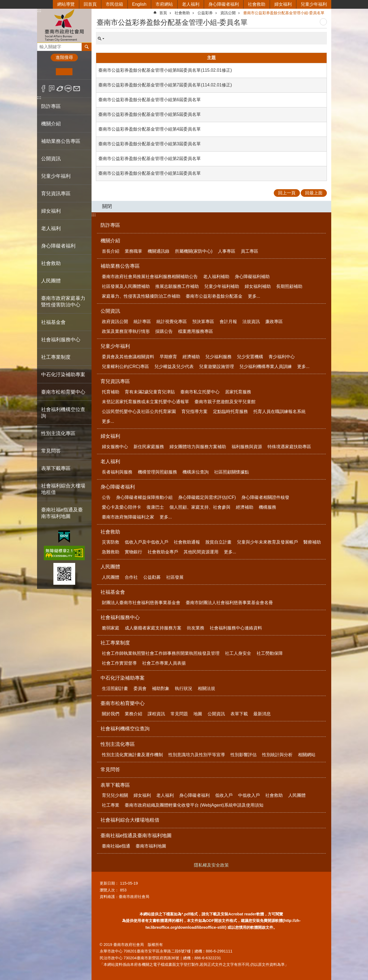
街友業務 (196, 628)
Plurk (52, 89)
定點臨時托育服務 (230, 411)
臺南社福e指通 (116, 846)
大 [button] (81, 72)
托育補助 (111, 392)
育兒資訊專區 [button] (56, 194)
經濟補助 (191, 357)
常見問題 (179, 714)
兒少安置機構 (250, 357)
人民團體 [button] (51, 281)
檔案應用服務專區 (196, 331)
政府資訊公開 (115, 322)
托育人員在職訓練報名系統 (279, 411)
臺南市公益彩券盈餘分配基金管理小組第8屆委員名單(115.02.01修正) (165, 70)
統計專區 (142, 322)
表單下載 (239, 714)
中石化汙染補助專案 (123, 678)
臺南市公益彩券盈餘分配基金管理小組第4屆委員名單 (150, 129)
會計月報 (228, 322)
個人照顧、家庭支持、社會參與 (200, 507)
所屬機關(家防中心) (194, 251)
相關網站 (307, 755)
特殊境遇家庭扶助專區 (289, 447)
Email (77, 89)
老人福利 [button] (51, 228)
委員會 (140, 688)
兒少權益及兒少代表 (174, 367)
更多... (254, 296)
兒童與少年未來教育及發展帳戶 (267, 542)
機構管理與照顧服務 (157, 472)
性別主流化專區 (118, 744)
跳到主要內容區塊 (3, 3)
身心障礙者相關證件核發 (265, 497)
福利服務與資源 (247, 447)
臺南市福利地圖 (151, 846)
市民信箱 (114, 4)
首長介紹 (111, 251)
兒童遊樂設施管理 (217, 367)
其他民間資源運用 (201, 552)
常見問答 (51, 451)
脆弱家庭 (111, 628)
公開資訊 (110, 311)
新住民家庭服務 (149, 447)
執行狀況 (184, 688)
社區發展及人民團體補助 (126, 286)
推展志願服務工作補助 (177, 286)
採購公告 (164, 331)
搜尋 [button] (87, 47)
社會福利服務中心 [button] (61, 340)
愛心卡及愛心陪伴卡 (121, 507)
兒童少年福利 (314, 4)
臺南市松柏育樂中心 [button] (63, 392)
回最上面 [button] (314, 193)
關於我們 (111, 714)
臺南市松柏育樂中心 (123, 703)
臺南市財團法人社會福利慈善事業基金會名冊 (229, 603)
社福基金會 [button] (53, 322)
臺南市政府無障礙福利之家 (128, 517)
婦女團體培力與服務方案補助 (198, 447)
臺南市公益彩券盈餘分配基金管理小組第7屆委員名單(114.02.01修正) (165, 85)
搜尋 (41, 45)
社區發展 (175, 577)
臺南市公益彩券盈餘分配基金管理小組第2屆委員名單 (150, 159)
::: (39, 10)
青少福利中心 (282, 357)
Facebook (43, 89)
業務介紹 (133, 714)
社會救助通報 (187, 542)
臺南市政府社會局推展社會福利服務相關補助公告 (150, 277)
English (139, 4)
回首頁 (90, 4)
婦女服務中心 (115, 447)
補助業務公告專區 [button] (61, 141)
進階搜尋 (64, 57)
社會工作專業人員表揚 (164, 663)
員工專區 (250, 251)
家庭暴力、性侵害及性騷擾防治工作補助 (141, 296)
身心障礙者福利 (224, 4)
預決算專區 (203, 322)
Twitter (60, 89)
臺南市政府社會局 (64, 25)
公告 (106, 497)
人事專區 (227, 251)
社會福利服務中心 (120, 617)
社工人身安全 (238, 653)
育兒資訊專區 (115, 381)
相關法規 (206, 688)
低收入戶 (224, 795)
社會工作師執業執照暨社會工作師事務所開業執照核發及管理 (161, 653)
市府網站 (164, 4)
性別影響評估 (244, 755)
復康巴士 (155, 507)
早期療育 (168, 357)
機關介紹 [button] (51, 124)
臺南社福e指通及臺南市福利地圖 (136, 836)
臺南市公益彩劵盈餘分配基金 (214, 296)
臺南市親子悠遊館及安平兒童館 (225, 402)
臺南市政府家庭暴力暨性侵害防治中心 (63, 301)
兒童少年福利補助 (222, 286)
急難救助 (111, 552)
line (68, 89)
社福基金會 (113, 592)
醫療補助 (312, 542)
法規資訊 (251, 322)
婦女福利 (283, 4)
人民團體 (110, 567)
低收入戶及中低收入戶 (147, 542)
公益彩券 (205, 13)
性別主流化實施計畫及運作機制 (132, 755)
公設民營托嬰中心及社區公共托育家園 (139, 411)
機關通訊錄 (159, 251)
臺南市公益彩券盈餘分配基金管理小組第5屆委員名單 (150, 114)
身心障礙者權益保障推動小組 (144, 497)
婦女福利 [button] (51, 211)
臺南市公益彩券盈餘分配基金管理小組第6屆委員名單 (150, 100)
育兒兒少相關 (115, 795)
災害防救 (111, 542)
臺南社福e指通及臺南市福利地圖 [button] (62, 513)
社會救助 (257, 4)
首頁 (163, 13)
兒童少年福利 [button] (56, 176)
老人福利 (191, 4)
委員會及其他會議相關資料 (128, 357)
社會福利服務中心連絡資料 (236, 628)
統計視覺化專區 (172, 322)
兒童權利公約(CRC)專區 (125, 367)
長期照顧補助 (289, 286)
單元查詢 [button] (101, 39)
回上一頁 (287, 193)
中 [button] (64, 72)
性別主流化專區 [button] (58, 433)
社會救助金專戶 (163, 552)
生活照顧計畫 (115, 688)
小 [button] (48, 72)
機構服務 (267, 507)
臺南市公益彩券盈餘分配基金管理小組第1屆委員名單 (150, 173)
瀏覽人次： (109, 890)
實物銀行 (133, 552)
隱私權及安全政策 (211, 865)
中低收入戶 (249, 795)
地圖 (198, 714)
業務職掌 (133, 251)
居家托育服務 (238, 392)
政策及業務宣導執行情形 (126, 331)
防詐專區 (51, 106)
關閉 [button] (107, 206)
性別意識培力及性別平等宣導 (197, 755)
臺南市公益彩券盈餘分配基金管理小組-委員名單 (284, 13)
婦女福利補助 (258, 286)
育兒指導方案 (194, 411)
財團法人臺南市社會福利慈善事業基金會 (141, 603)
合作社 (131, 577)
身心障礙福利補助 (252, 277)
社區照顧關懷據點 (232, 472)
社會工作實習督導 (119, 663)
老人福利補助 (216, 277)
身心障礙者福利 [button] (58, 246)
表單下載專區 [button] (56, 468)
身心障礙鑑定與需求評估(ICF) (207, 497)
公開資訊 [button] (51, 159)
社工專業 (111, 805)
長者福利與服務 (117, 472)
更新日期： (109, 883)
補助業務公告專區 (120, 266)
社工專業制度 (115, 643)
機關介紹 (110, 241)
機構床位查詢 (196, 472)
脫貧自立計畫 (218, 542)
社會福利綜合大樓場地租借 (63, 489)
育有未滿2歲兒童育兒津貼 (150, 392)
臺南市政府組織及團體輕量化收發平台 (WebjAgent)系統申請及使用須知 (194, 805)
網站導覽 (66, 4)
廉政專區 (274, 322)
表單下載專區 (115, 785)
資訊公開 (228, 13)
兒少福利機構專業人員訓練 (266, 367)
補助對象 (161, 688)
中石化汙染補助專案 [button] (63, 375)
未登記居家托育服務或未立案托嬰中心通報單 (145, 402)
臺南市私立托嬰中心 (200, 392)
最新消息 (262, 714)
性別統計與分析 (277, 755)
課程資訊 (156, 714)
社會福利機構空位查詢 (63, 413)
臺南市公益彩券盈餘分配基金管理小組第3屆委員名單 (150, 144)
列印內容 (323, 22)
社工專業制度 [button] (56, 357)
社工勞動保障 (270, 653)
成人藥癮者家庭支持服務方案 (153, 628)
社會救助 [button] (51, 263)
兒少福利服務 (218, 357)
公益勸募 (152, 577)
